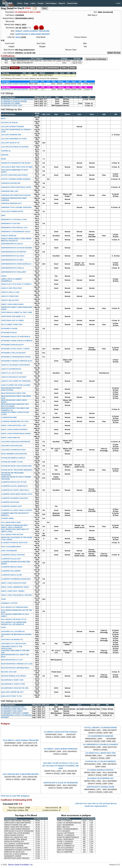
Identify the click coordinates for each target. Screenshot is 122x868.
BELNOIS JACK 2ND (9, 672)
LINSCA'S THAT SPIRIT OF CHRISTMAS (16, 381)
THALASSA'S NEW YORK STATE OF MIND (17, 167)
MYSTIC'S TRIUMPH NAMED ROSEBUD (16, 179)
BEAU (3, 119)
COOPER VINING (8, 518)
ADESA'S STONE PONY (10, 296)
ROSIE (4, 159)
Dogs (26, 3)
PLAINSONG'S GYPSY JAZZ (12, 106)
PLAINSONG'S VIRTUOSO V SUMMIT (15, 713)
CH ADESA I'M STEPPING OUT (101, 778)
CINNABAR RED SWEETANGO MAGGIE (16, 195)
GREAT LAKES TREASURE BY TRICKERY (17, 595)
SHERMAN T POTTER (9, 603)
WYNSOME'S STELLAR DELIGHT (14, 353)
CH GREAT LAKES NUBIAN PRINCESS (61, 749)
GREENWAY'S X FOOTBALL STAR (14, 220)
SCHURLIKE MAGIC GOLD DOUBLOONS (16, 466)
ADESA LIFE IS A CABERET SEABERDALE (11, 280)
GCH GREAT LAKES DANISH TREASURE (21, 740)
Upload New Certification (96, 59)
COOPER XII (6, 151)
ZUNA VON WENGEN (9, 551)
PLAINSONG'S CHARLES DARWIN (14, 101)
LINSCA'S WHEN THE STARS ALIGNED (16, 385)
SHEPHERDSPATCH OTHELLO (13, 268)
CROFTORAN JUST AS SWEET (13, 321)
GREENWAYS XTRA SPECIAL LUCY (14, 228)
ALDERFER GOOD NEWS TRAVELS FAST (17, 494)
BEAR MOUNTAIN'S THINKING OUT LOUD (17, 664)
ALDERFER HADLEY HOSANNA (13, 555)
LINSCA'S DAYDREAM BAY (11, 369)
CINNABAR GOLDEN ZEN (11, 183)
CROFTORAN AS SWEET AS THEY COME (17, 312)
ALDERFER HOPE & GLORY (12, 575)
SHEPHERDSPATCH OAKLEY (12, 244)
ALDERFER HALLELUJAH (11, 559)
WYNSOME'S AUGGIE (9, 329)
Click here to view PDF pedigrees (15, 796)
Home (20, 3)
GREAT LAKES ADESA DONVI (12, 304)
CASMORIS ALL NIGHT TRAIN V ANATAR (16, 510)
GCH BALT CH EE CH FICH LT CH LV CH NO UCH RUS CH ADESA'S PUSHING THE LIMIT (61, 766)
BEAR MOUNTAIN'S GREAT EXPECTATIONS (11, 389)
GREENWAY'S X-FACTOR (11, 224)
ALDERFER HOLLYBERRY (11, 571)
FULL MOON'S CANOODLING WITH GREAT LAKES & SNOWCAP (14, 526)
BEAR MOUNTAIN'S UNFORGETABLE (15, 668)
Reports (62, 3)
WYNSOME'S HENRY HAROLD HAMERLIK (17, 341)
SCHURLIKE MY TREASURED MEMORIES (17, 470)
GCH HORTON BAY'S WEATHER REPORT (21, 774)
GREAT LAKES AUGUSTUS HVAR (14, 583)
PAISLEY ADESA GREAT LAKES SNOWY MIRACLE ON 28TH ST (16, 240)
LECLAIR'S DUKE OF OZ (10, 143)
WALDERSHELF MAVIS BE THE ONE (15, 688)
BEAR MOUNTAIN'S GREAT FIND (13, 393)
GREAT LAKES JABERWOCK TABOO (15, 587)
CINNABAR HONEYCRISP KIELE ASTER (16, 187)
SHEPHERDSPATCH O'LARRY (12, 260)
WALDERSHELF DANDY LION (12, 680)
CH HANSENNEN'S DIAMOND (100, 736)
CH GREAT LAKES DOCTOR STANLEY (61, 732)
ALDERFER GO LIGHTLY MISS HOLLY (15, 490)
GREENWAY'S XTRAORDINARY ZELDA (16, 232)
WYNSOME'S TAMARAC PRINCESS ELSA (17, 361)
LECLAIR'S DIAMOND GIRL (11, 135)
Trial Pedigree (51, 3)
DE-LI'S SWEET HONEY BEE (12, 325)
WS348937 (5, 717)
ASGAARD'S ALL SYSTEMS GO (13, 632)
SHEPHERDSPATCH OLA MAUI (13, 256)
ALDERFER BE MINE (9, 417)
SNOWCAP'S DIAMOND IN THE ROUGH (16, 163)
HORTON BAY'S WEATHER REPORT (33, 34)
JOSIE (3, 599)
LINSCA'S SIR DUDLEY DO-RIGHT (14, 377)
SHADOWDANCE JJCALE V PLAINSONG (16, 715)
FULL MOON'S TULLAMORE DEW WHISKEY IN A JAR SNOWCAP (14, 623)
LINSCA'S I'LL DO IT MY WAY (12, 373)
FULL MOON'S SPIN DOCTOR (12, 535)
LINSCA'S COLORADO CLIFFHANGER (15, 365)
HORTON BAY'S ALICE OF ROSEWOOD (61, 783)
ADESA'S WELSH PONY (10, 300)
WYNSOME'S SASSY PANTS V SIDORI (15, 349)
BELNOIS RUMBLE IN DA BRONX (14, 676)
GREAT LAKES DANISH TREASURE (32, 31)
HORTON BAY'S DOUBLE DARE (100, 787)
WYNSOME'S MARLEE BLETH (12, 345)
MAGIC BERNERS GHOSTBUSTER (14, 454)
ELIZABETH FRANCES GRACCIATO (14, 543)
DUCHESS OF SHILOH (9, 123)
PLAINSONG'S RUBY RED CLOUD (14, 709)
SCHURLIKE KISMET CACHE (12, 462)
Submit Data (72, 3)
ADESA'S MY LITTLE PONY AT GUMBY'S (16, 284)
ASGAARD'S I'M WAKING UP (12, 640)
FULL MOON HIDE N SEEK (11, 522)
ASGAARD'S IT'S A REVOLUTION (14, 644)
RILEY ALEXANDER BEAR (11, 547)
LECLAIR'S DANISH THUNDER (13, 127)
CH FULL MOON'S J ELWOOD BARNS (100, 728)
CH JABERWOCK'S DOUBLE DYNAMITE (100, 744)
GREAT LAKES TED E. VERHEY (13, 591)
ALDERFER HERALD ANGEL (12, 567)
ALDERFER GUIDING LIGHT (12, 506)
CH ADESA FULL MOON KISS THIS (100, 753)
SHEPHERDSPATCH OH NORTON (14, 252)
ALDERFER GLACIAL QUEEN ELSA (14, 486)
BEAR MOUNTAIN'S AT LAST (12, 660)
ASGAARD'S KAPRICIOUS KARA (13, 450)
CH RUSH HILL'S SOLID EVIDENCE (100, 761)
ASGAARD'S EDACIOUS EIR (12, 446)
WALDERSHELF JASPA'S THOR (13, 684)
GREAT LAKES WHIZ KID (11, 438)
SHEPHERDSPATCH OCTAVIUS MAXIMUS (17, 248)
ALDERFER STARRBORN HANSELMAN (16, 579)
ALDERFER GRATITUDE (10, 502)
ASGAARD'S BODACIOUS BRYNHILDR (16, 442)
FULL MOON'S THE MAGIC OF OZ (14, 619)
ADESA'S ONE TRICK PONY (12, 288)
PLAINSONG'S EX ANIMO (11, 103)
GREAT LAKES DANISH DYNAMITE (14, 430)
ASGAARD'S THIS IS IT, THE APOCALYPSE (12, 648)
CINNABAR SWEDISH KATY (11, 203)
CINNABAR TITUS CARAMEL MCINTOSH (16, 207)
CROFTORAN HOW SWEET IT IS (13, 316)
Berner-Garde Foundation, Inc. (21, 865)
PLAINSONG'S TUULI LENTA (12, 711)
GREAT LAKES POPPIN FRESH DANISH (16, 434)
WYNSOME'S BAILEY (9, 333)
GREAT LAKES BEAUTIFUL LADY (14, 426)
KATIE (3, 627)
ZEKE (3, 216)
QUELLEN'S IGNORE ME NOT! (12, 692)
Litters (33, 3)
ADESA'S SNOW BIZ (9, 236)
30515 (18, 37)
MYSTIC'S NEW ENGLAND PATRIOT (14, 175)
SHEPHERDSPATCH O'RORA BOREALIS (16, 264)
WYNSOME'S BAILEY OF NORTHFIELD (16, 337)
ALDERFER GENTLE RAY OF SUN (14, 482)
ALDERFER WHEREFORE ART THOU (15, 421)
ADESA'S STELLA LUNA (10, 292)
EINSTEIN (5, 155)
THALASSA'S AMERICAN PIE (12, 211)
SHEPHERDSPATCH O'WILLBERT (14, 272)
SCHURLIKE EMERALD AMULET (13, 458)
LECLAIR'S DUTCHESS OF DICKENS (15, 147)
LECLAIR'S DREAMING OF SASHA (14, 139)
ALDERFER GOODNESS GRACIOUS (15, 498)
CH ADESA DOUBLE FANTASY (100, 770)
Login (118, 3)
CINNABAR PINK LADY (10, 191)
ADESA (4, 276)
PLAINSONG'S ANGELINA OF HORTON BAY (18, 99)
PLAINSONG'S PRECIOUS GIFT (13, 707)
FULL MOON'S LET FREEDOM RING (15, 607)
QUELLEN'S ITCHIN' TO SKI (11, 696)
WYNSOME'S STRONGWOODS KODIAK (16, 357)
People (41, 3)
